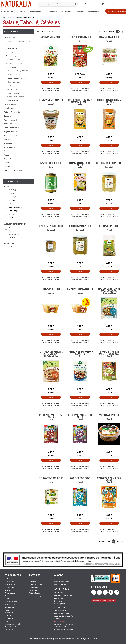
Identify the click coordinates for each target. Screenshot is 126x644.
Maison (7, 146)
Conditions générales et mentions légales (43, 639)
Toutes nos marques (36, 596)
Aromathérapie (10, 142)
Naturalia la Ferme (60, 585)
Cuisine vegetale (12, 107)
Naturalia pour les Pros (62, 582)
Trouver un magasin (93, 4)
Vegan (7, 162)
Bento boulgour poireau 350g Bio (80, 233)
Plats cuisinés (19, 24)
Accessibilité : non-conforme (64, 629)
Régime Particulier (12, 165)
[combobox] (57, 4)
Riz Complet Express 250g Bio (80, 485)
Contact (57, 619)
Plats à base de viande (16, 89)
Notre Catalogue (35, 593)
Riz (7, 51)
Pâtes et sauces (11, 55)
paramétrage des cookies (104, 600)
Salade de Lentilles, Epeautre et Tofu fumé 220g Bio (80, 360)
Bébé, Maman (10, 130)
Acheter (51, 89)
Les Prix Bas (9, 173)
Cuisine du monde (12, 100)
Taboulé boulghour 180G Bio (109, 422)
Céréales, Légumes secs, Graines (18, 48)
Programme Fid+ (59, 608)
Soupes (8, 92)
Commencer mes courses (113, 11)
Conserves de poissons (14, 70)
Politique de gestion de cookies (86, 639)
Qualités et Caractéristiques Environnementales (63, 625)
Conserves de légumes (14, 66)
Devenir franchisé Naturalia (63, 595)
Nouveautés (9, 154)
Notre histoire (58, 598)
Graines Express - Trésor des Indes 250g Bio (80, 423)
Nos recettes (34, 590)
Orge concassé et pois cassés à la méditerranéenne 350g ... (80, 108)
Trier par (102, 38)
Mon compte (120, 4)
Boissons (8, 123)
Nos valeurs (58, 601)
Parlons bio (33, 579)
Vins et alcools (10, 126)
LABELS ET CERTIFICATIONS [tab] (15, 231)
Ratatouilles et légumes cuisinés (19, 77)
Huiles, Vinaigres (12, 63)
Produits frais (10, 115)
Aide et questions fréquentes (64, 616)
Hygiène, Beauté (11, 138)
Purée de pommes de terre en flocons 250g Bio (80, 171)
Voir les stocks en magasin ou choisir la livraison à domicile (51, 96)
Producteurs (33, 587)
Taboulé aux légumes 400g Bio (109, 44)
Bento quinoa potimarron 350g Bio (51, 233)
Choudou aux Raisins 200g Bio (51, 296)
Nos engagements (60, 604)
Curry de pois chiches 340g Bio (51, 170)
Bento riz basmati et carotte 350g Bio (109, 170)
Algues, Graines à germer (15, 103)
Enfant (7, 169)
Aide (108, 4)
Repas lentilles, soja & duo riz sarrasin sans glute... (109, 297)
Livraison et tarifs (60, 610)
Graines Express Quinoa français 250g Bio (109, 486)
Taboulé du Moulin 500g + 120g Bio (51, 485)
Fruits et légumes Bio (13, 119)
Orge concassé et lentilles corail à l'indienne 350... (109, 108)
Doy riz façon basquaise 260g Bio (80, 44)
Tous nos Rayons (8, 11)
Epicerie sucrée (11, 111)
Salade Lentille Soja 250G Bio (51, 44)
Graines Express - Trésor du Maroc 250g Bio (51, 423)
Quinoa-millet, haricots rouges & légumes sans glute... (51, 360)
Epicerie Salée (11, 24)
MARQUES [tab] (8, 193)
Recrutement (58, 593)
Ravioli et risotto (13, 81)
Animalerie (9, 150)
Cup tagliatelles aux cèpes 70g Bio (51, 107)
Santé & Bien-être (11, 134)
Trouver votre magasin (61, 579)
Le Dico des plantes (36, 585)
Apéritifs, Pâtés (11, 96)
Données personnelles (66, 639)
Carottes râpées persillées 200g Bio (80, 296)
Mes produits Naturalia (13, 177)
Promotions (9, 158)
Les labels (33, 582)
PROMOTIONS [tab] (9, 250)
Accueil (4, 24)
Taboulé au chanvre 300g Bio (109, 233)
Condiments (10, 59)
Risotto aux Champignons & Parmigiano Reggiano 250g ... (109, 360)
